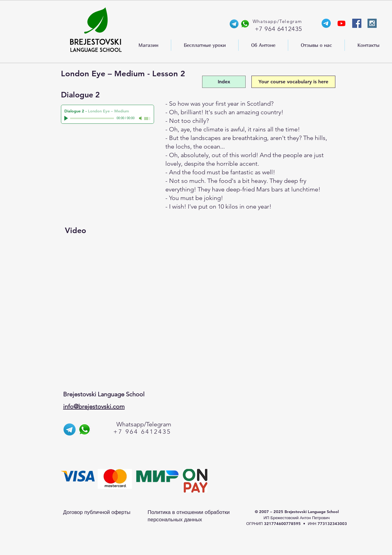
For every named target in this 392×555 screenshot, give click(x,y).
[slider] (148, 119)
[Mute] (141, 118)
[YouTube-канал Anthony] (341, 23)
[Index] (224, 82)
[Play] (67, 118)
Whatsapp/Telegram (144, 424)
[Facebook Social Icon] (357, 23)
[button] (148, 45)
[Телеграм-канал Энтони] (326, 23)
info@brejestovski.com (94, 406)
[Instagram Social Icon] (372, 23)
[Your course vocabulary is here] (293, 82)
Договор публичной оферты (97, 512)
